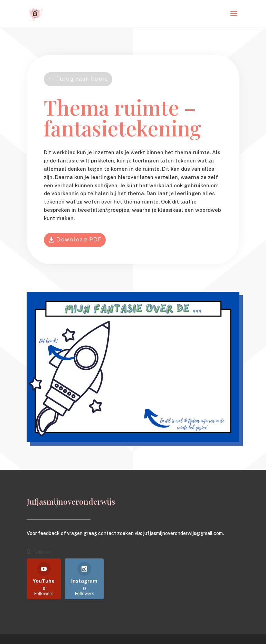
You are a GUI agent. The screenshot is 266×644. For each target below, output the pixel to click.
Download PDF (79, 240)
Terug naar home (82, 79)
